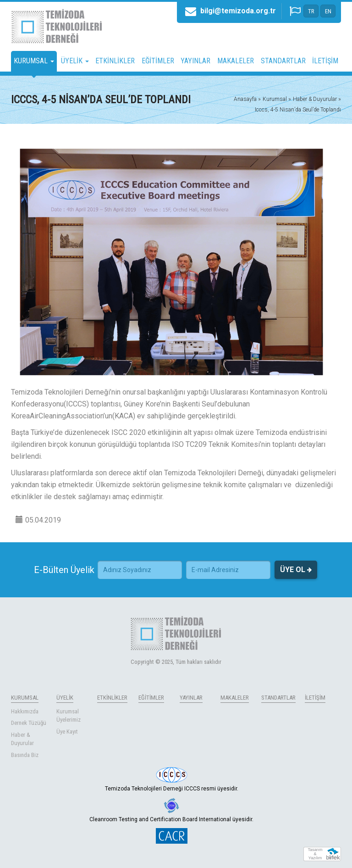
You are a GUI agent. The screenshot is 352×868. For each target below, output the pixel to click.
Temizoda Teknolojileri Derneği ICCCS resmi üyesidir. (172, 779)
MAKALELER (236, 61)
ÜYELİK (65, 698)
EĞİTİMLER (158, 61)
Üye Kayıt (67, 732)
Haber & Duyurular (22, 739)
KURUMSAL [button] (34, 61)
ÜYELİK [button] (75, 61)
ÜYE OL (296, 570)
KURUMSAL (25, 698)
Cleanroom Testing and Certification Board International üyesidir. (171, 810)
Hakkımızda (25, 711)
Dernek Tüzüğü (29, 723)
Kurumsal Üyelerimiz (69, 716)
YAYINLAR (195, 61)
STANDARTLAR (283, 61)
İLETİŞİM (325, 61)
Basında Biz (25, 755)
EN (328, 11)
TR (311, 11)
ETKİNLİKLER (115, 61)
